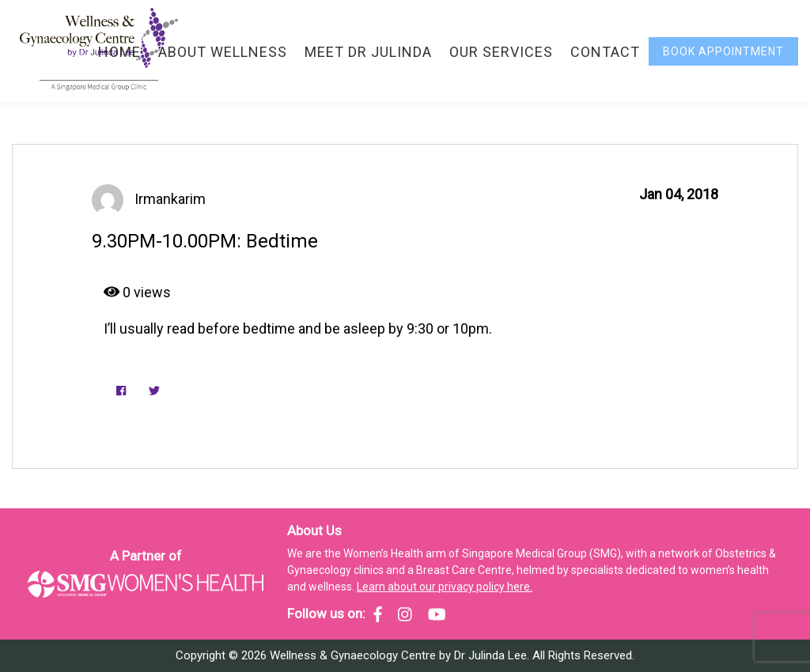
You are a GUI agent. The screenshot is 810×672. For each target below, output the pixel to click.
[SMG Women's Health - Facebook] (378, 614)
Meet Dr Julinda (368, 52)
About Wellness (223, 52)
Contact (605, 52)
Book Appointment (723, 51)
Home (119, 52)
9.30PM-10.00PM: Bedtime (205, 241)
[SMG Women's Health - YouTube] (437, 614)
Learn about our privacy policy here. (445, 587)
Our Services (501, 52)
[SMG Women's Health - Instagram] (405, 614)
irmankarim (170, 199)
